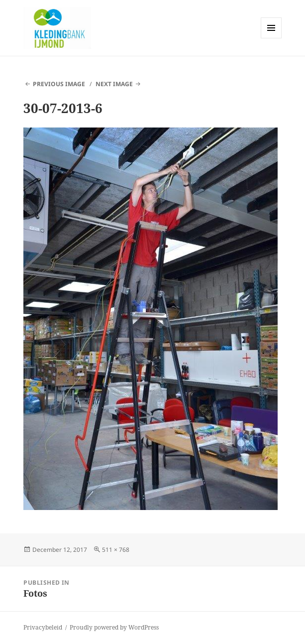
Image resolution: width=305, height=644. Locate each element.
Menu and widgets (271, 38)
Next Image (114, 84)
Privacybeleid (43, 627)
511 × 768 (116, 550)
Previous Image (59, 84)
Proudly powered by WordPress (114, 627)
